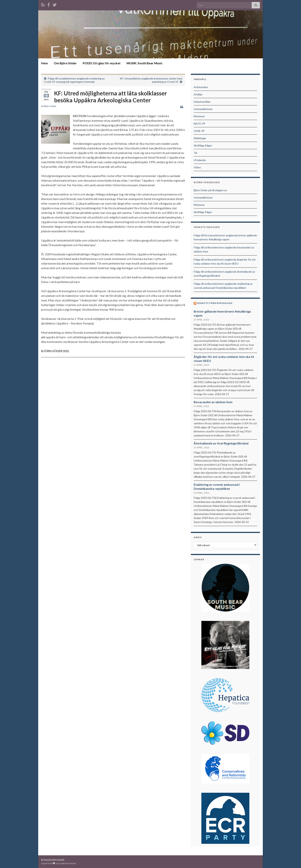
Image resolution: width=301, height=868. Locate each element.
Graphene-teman (67, 863)
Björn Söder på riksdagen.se (210, 190)
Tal (195, 153)
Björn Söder (50, 106)
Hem (44, 63)
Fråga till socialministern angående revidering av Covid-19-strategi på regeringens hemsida (74, 80)
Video (197, 167)
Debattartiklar (202, 102)
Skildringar (200, 138)
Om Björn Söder (65, 63)
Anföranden (201, 87)
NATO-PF (200, 124)
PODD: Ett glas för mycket (102, 63)
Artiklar (198, 94)
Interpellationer (203, 109)
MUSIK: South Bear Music (145, 63)
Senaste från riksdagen (215, 303)
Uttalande (200, 160)
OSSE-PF (199, 131)
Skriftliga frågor (203, 145)
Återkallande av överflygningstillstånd (221, 443)
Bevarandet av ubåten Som (213, 402)
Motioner (199, 116)
